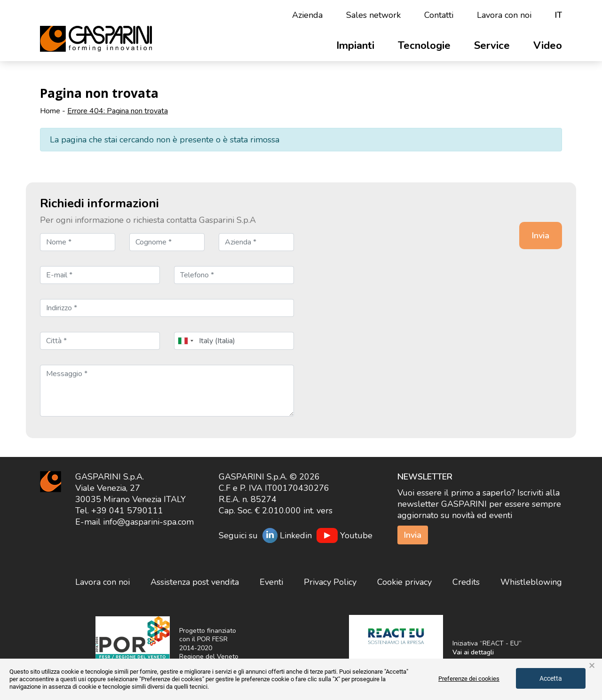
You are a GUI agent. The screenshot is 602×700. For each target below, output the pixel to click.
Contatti (439, 15)
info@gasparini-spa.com (148, 522)
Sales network (373, 15)
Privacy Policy (330, 582)
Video (548, 46)
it (558, 15)
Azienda (307, 15)
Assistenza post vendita (195, 582)
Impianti (355, 46)
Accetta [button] (551, 678)
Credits (466, 582)
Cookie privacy (404, 582)
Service (492, 46)
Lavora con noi (504, 15)
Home (50, 111)
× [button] (592, 666)
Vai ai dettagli (473, 652)
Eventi (271, 582)
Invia (413, 535)
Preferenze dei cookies (469, 679)
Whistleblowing (531, 582)
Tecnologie (424, 46)
